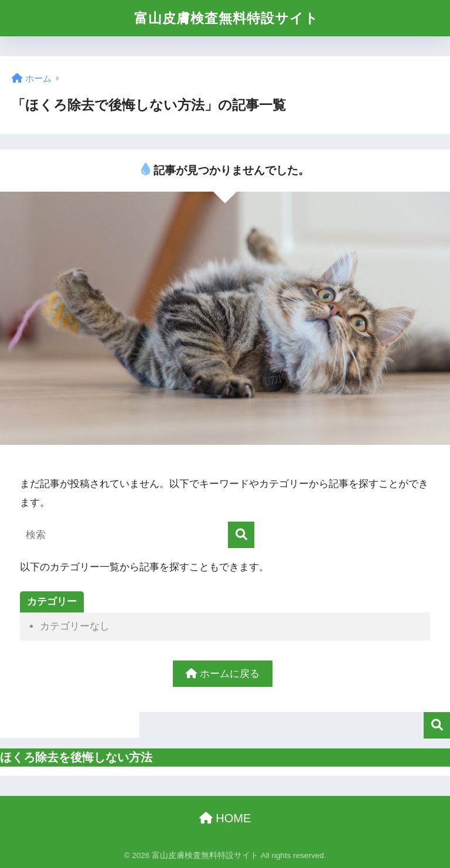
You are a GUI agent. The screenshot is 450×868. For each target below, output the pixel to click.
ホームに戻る (223, 674)
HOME (225, 818)
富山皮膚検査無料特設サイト (226, 18)
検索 (437, 725)
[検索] (241, 535)
